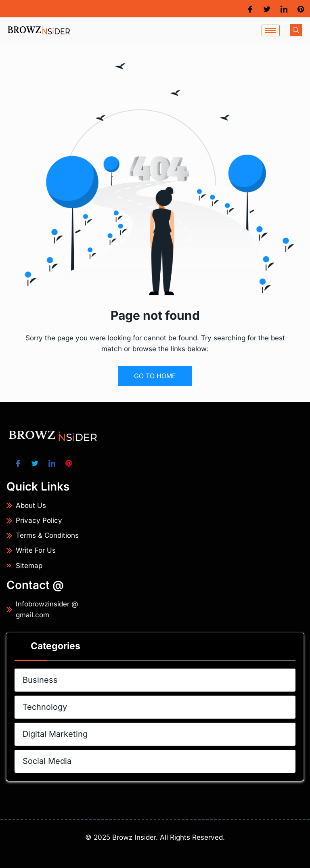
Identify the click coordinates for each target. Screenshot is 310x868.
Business (159, 680)
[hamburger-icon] (271, 30)
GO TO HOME (155, 376)
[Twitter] (267, 9)
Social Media (159, 761)
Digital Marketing (159, 734)
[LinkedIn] (284, 9)
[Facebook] (250, 9)
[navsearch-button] (296, 30)
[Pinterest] (301, 9)
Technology (159, 707)
